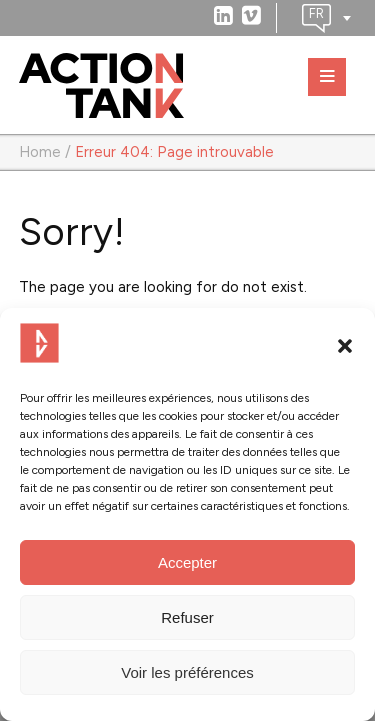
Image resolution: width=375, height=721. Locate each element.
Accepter (187, 562)
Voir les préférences (187, 672)
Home (40, 152)
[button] (345, 346)
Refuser (187, 617)
